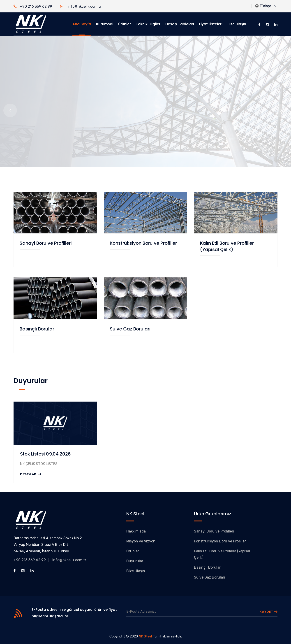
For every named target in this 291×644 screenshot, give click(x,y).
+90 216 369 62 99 (33, 6)
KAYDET (269, 612)
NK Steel (145, 636)
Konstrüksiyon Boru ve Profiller (143, 243)
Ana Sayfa (82, 24)
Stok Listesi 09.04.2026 (45, 454)
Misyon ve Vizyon (141, 541)
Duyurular (135, 561)
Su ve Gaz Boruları (130, 329)
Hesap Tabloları (180, 24)
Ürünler (125, 24)
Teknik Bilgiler (148, 24)
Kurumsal (105, 24)
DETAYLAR (31, 474)
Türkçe (266, 6)
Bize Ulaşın (237, 24)
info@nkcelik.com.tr (81, 6)
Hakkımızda (136, 531)
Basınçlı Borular (37, 329)
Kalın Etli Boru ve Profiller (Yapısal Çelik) (227, 246)
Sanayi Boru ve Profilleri (46, 243)
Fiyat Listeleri (211, 24)
